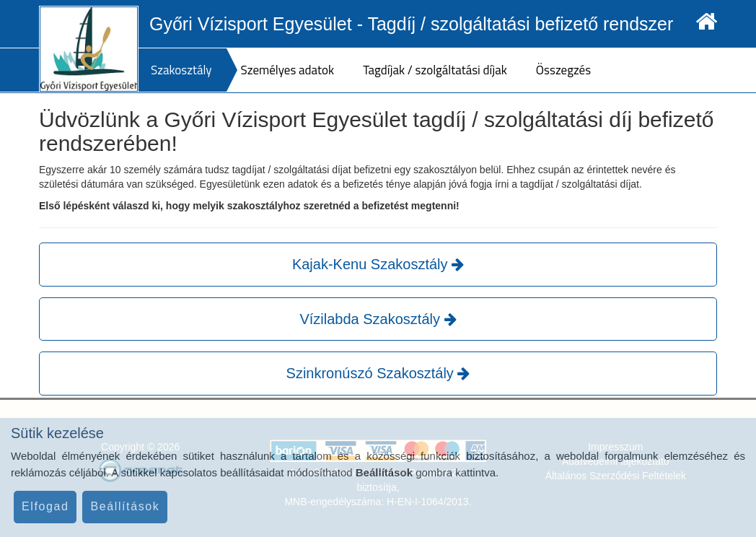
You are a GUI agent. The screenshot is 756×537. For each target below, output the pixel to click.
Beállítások (125, 506)
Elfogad (45, 506)
